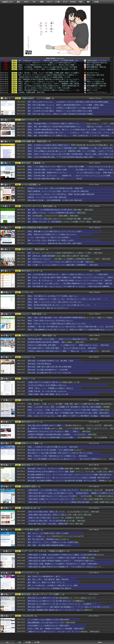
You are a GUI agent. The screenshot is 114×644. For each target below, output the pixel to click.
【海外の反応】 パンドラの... (97, 61)
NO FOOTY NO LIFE (30, 400)
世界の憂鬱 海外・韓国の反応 (34, 141)
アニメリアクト (28, 573)
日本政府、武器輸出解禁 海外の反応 (32, 92)
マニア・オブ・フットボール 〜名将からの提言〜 (43, 551)
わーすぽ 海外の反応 (30, 530)
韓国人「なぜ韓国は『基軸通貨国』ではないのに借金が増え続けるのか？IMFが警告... (48, 67)
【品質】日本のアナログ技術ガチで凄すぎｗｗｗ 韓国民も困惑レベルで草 (44, 77)
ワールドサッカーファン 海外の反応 (37, 206)
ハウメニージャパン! (94, 88)
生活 (81, 2)
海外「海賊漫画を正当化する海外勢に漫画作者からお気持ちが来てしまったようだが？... (49, 79)
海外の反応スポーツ (30, 422)
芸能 (42, 2)
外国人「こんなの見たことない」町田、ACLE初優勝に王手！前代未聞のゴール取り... (48, 69)
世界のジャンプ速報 (30, 443)
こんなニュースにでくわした (97, 92)
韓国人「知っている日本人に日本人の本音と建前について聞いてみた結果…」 (46, 88)
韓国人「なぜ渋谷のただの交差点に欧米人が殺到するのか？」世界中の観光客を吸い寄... (49, 86)
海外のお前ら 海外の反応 (95, 75)
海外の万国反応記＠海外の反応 (35, 228)
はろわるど (26, 357)
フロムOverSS (27, 616)
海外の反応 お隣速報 (94, 65)
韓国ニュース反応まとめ (95, 81)
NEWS (26, 2)
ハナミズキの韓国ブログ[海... (97, 84)
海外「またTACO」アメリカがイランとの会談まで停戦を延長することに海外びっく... (48, 75)
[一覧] (52, 99)
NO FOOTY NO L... (93, 69)
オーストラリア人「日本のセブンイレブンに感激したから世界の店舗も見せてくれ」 (48, 63)
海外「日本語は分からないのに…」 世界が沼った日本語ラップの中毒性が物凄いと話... (49, 61)
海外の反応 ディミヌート (32, 465)
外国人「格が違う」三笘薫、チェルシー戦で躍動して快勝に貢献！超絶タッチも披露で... (49, 73)
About (100, 642)
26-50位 (28, 642)
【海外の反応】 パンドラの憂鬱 (36, 98)
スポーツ (50, 2)
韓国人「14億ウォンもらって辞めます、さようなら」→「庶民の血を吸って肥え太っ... (49, 82)
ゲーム (65, 2)
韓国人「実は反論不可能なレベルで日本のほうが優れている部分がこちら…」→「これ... (49, 90)
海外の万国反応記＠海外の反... (97, 63)
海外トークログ (92, 90)
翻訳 (88, 2)
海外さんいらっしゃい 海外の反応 (37, 335)
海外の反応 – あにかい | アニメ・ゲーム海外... (41, 594)
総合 (18, 2)
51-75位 (37, 642)
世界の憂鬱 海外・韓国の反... (97, 67)
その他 (96, 2)
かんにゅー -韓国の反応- (32, 314)
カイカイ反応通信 (29, 185)
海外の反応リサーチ (30, 271)
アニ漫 (57, 2)
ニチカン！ (91, 77)
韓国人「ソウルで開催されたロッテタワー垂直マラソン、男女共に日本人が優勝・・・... (49, 65)
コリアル (25, 292)
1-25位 (19, 642)
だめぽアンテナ (7, 2)
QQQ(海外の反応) (29, 486)
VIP (34, 2)
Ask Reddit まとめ (29, 508)
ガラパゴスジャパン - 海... (96, 79)
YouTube (73, 2)
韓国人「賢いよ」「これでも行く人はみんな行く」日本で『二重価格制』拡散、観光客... (49, 84)
